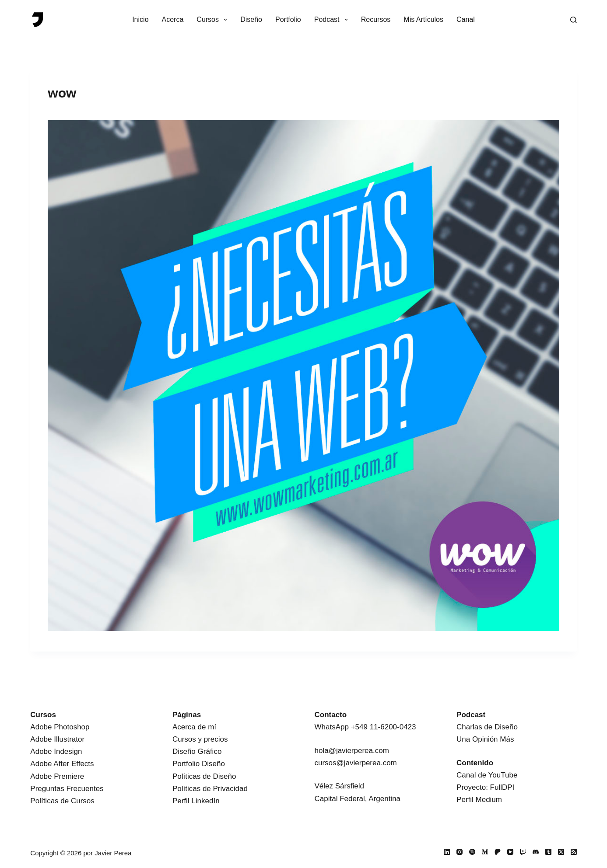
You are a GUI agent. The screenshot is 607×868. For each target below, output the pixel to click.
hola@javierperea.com (351, 751)
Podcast (333, 20)
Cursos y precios (200, 739)
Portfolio (288, 19)
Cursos (214, 20)
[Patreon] (498, 852)
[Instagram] (460, 852)
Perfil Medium (479, 800)
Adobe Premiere (57, 776)
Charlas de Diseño (487, 727)
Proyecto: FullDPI (485, 787)
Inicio (140, 19)
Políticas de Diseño (204, 776)
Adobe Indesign (56, 751)
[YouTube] (510, 852)
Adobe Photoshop (60, 727)
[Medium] (485, 852)
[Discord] (536, 852)
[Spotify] (472, 852)
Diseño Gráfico (197, 751)
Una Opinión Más (485, 739)
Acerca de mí (194, 727)
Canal (466, 19)
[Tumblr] (548, 852)
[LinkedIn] (447, 852)
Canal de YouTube (487, 775)
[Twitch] (523, 852)
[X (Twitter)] (561, 852)
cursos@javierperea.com (355, 763)
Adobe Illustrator (57, 739)
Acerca (173, 19)
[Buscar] (574, 20)
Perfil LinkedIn (196, 801)
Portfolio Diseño (199, 764)
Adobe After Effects (62, 764)
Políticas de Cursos (62, 801)
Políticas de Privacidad (210, 789)
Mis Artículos (423, 19)
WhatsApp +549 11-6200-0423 (365, 727)
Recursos (376, 19)
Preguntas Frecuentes (67, 789)
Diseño (251, 19)
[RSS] (574, 852)
